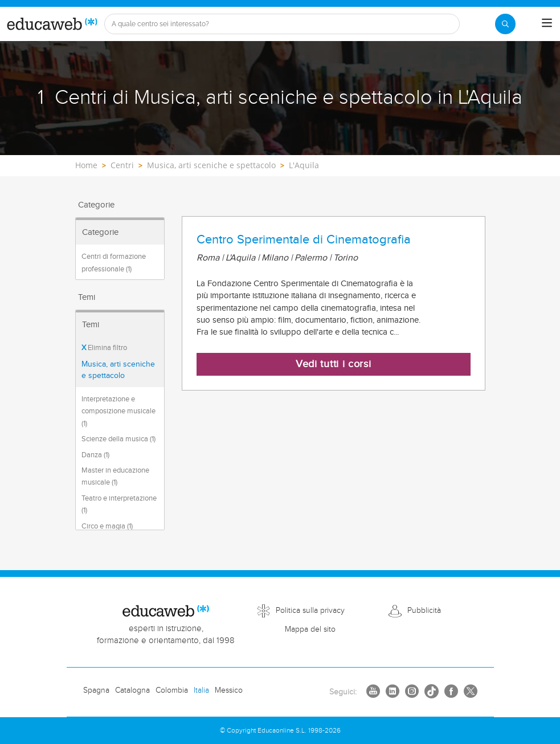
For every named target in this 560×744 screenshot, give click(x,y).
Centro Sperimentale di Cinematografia (304, 239)
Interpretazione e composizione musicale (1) (118, 411)
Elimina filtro (104, 348)
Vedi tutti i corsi (334, 364)
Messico (229, 690)
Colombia (172, 690)
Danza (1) (95, 455)
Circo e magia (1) (107, 526)
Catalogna (132, 690)
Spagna (96, 690)
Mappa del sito (310, 629)
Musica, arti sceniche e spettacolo (118, 370)
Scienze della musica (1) (118, 439)
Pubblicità (424, 611)
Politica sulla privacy (310, 611)
